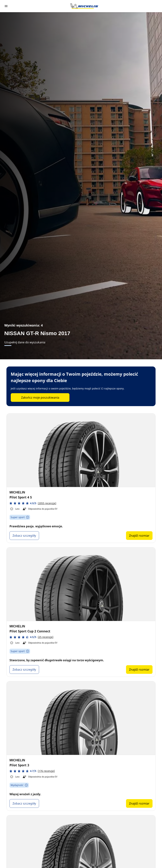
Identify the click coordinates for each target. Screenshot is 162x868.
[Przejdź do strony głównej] (84, 6)
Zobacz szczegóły (24, 536)
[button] (33, 503)
